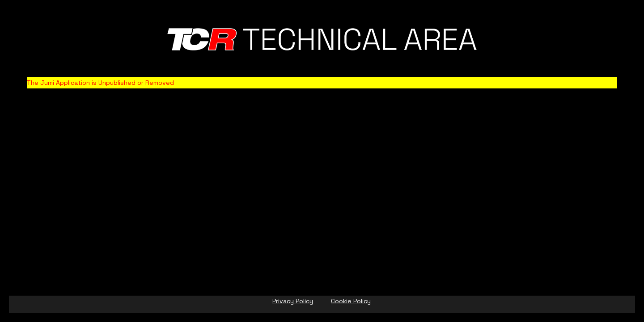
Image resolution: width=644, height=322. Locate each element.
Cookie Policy (351, 301)
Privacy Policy (293, 301)
